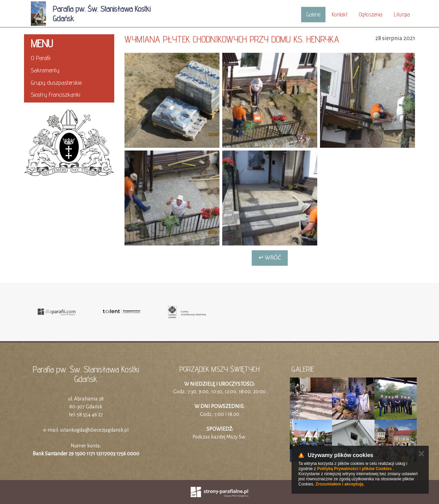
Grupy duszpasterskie (56, 82)
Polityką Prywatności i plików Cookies (354, 469)
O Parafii (41, 58)
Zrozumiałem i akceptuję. (340, 484)
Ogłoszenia (371, 14)
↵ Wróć (270, 258)
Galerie (313, 14)
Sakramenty (45, 70)
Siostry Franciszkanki (56, 94)
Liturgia (402, 14)
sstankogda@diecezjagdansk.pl (94, 430)
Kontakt (340, 14)
